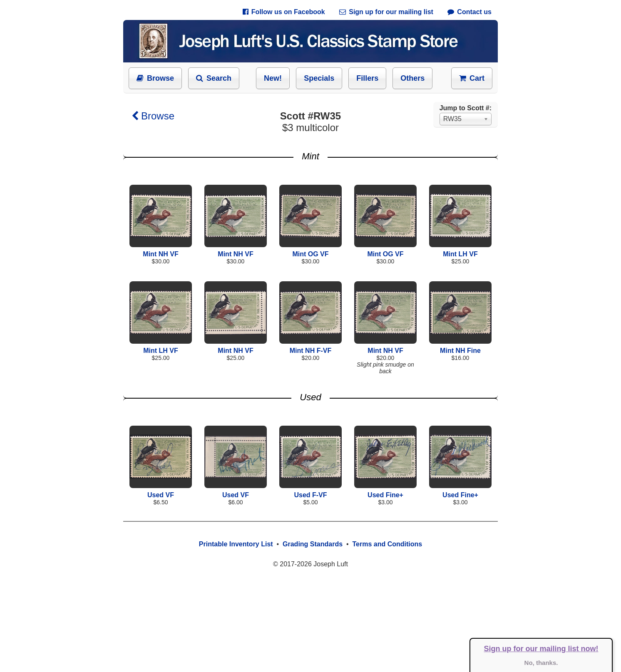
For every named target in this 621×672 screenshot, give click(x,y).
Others (412, 78)
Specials (319, 78)
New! (273, 78)
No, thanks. (541, 663)
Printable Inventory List (236, 544)
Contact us (469, 12)
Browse (155, 78)
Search (214, 78)
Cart (472, 78)
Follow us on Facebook (284, 12)
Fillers (367, 78)
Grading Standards (313, 544)
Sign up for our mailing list (386, 12)
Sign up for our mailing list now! (541, 649)
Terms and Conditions (387, 544)
